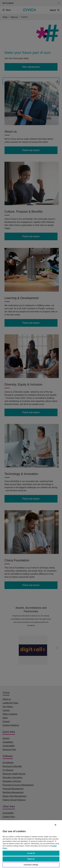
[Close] (55, 825)
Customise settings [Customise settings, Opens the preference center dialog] (31, 865)
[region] (31, 844)
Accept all (31, 853)
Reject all (31, 859)
